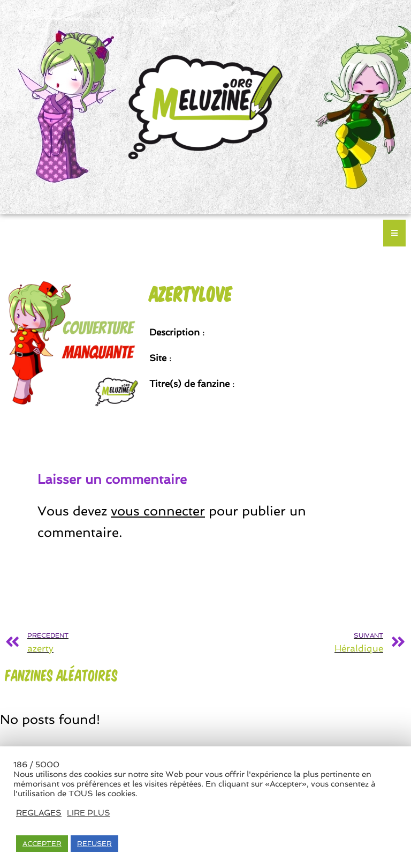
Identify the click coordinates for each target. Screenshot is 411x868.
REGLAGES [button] (39, 813)
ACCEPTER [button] (42, 844)
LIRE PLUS (89, 813)
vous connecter (158, 511)
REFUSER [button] (94, 844)
